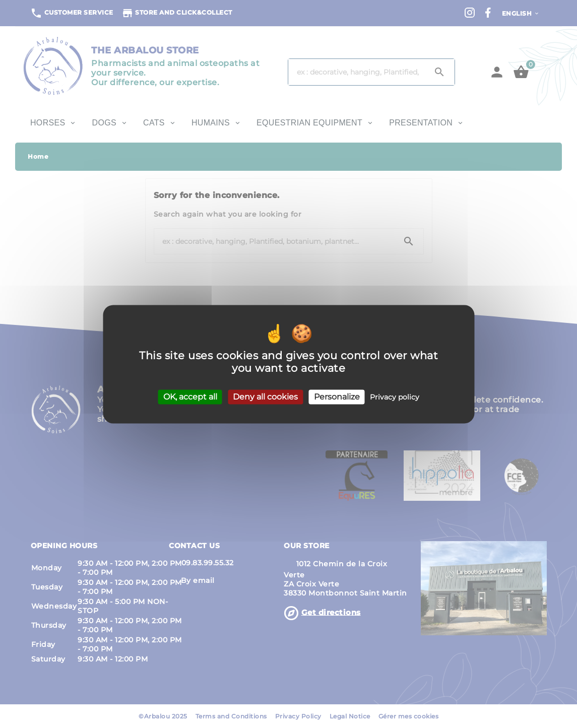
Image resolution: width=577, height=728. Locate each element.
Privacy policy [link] (395, 397)
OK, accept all (190, 397)
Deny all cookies (265, 397)
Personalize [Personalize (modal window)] (337, 397)
